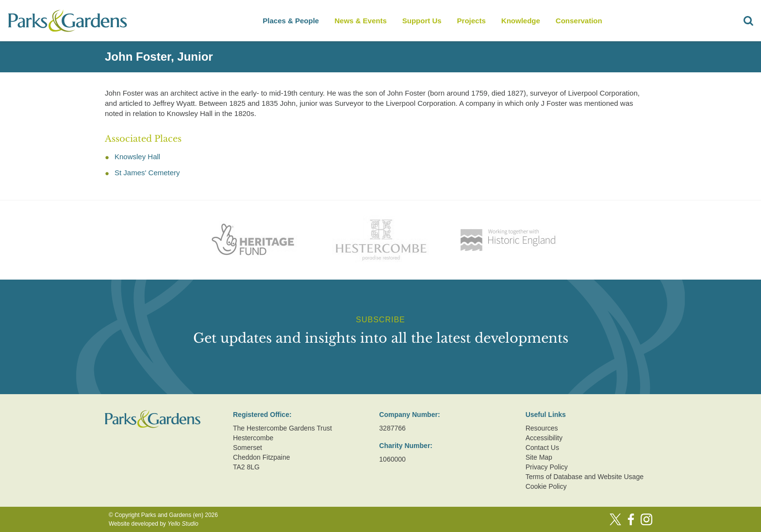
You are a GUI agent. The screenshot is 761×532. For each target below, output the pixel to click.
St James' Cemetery (147, 173)
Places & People (291, 21)
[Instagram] (646, 519)
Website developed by (154, 524)
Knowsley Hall (137, 157)
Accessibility (544, 438)
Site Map (539, 457)
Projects (471, 21)
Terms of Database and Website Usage (585, 477)
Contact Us (542, 448)
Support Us (422, 21)
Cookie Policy (546, 486)
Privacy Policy (547, 467)
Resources (542, 428)
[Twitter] (615, 519)
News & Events (361, 21)
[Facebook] (631, 519)
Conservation (579, 21)
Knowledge (521, 21)
